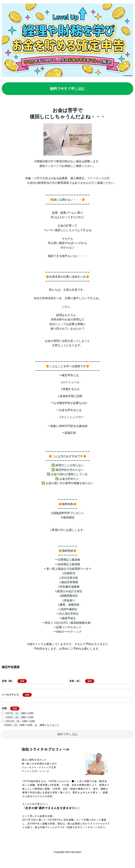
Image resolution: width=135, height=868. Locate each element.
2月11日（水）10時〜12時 (20, 721)
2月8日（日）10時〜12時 (19, 717)
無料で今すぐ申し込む (67, 89)
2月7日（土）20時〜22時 (19, 713)
